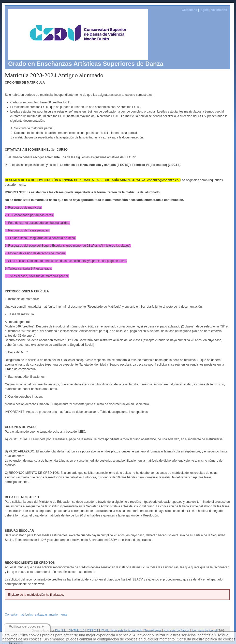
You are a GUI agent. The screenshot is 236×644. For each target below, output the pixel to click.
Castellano (190, 10)
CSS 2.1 (93, 631)
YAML (105, 631)
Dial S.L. (61, 631)
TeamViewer (153, 631)
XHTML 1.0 (77, 631)
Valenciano (219, 10)
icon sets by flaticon (177, 631)
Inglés (204, 10)
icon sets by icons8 (205, 631)
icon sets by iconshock (127, 631)
